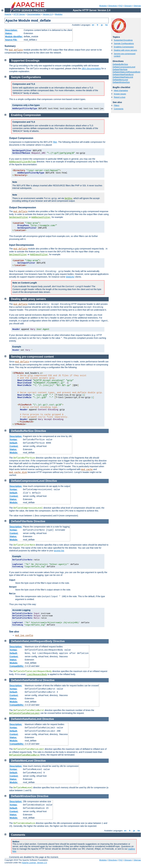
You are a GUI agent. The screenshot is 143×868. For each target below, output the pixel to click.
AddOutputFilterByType (22, 162)
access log (59, 551)
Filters (116, 105)
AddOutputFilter (41, 217)
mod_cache (87, 469)
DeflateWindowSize (121, 82)
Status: (9, 33)
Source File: (11, 40)
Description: (11, 30)
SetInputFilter (18, 255)
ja (102, 25)
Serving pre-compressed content (32, 357)
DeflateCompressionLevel (124, 67)
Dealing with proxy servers (125, 50)
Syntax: (14, 439)
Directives (113, 6)
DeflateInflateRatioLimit (123, 77)
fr (98, 25)
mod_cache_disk (18, 472)
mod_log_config (24, 635)
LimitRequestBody (37, 674)
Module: (14, 453)
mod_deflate (16, 50)
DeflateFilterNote (120, 69)
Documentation (34, 14)
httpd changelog (121, 90)
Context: (14, 446)
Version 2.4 (48, 14)
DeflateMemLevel (120, 80)
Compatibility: (17, 666)
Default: (14, 443)
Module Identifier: (14, 37)
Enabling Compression (124, 47)
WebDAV (70, 277)
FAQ (121, 6)
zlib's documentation (91, 68)
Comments (119, 109)
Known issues (120, 94)
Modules (103, 6)
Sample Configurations (124, 43)
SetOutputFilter (19, 217)
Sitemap (137, 6)
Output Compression (21, 138)
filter (55, 142)
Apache (8, 14)
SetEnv (68, 198)
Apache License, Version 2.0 (34, 863)
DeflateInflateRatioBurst (123, 74)
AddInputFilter (39, 255)
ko (107, 25)
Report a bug (120, 97)
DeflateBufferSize (120, 64)
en (93, 25)
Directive (40, 431)
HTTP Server (19, 14)
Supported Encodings (123, 40)
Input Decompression (22, 245)
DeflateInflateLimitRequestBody (126, 72)
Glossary (128, 6)
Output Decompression (23, 207)
